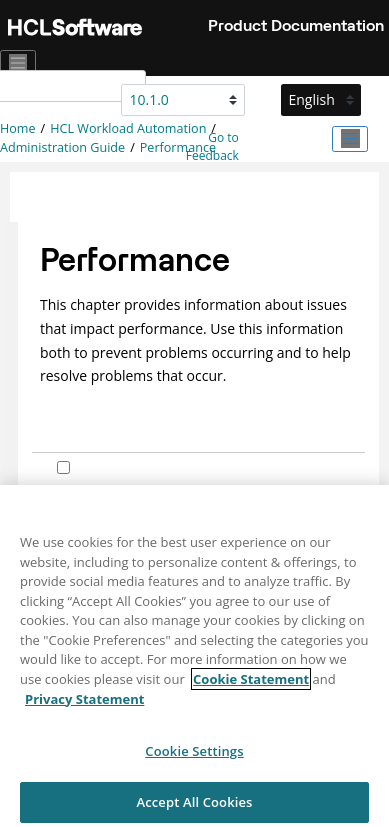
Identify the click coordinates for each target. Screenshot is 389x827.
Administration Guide (62, 147)
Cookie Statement (251, 686)
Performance (178, 147)
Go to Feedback (212, 146)
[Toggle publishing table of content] (350, 139)
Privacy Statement (84, 705)
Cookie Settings (194, 758)
